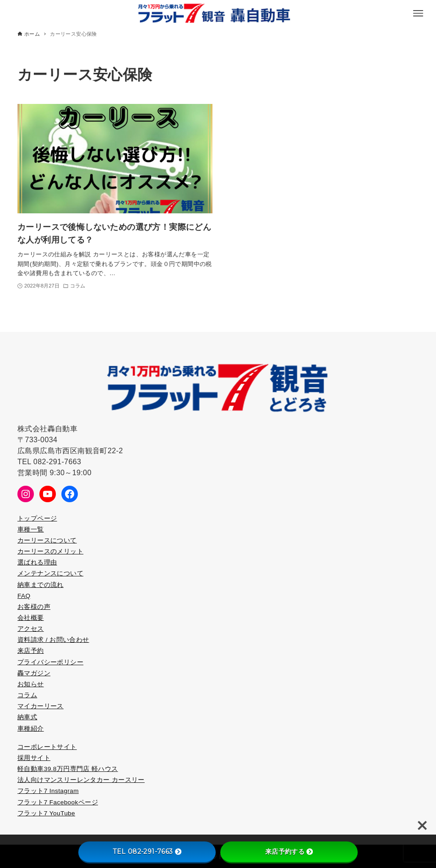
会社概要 (31, 618)
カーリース (34, 551)
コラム (27, 695)
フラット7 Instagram (48, 791)
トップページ (37, 518)
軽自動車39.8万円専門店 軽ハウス (68, 769)
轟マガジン (34, 673)
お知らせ (31, 684)
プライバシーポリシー (50, 662)
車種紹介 (31, 729)
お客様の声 (34, 607)
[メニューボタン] (418, 13)
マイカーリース (41, 706)
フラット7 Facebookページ (58, 802)
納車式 (27, 717)
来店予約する (289, 852)
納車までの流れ (41, 585)
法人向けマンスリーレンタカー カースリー (81, 780)
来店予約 (31, 651)
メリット (70, 551)
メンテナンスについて (50, 573)
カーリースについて (47, 540)
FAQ (24, 596)
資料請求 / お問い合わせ (53, 640)
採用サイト (34, 758)
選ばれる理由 (37, 562)
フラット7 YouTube (46, 813)
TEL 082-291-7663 (147, 852)
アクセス (31, 629)
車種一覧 (31, 529)
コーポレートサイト (47, 747)
